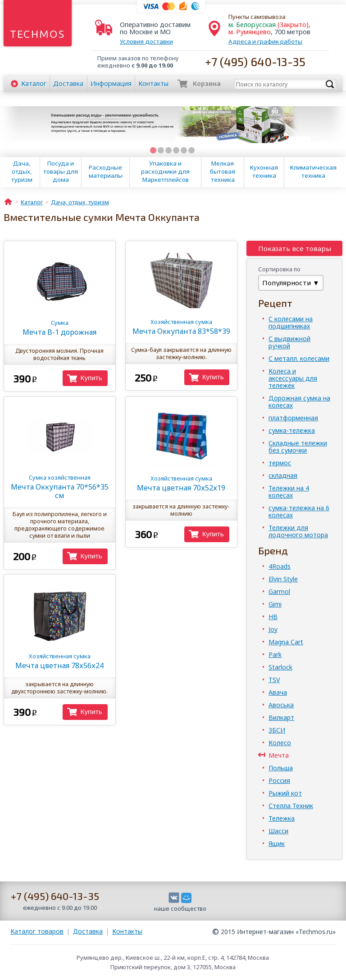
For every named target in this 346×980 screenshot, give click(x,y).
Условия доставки (146, 41)
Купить (91, 378)
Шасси (278, 831)
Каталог (34, 83)
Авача (278, 692)
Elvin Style (283, 579)
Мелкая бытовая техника (223, 171)
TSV (274, 680)
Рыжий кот (285, 793)
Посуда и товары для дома (61, 171)
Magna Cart (286, 642)
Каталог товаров (37, 931)
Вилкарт (281, 717)
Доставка (68, 83)
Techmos (38, 34)
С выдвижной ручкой (289, 342)
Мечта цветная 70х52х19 (181, 483)
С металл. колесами (299, 358)
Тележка (282, 818)
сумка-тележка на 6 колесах (299, 511)
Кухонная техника (264, 171)
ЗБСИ (277, 730)
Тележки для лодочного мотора (298, 531)
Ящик (277, 843)
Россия (279, 780)
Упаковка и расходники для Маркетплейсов (165, 171)
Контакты (153, 83)
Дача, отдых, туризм (22, 171)
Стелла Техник (291, 806)
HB (273, 617)
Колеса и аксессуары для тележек (293, 378)
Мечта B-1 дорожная (60, 328)
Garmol (279, 591)
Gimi (275, 604)
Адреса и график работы (265, 41)
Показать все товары (295, 248)
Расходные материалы (106, 171)
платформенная (293, 418)
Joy (273, 629)
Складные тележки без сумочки (298, 447)
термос (280, 463)
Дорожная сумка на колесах (299, 402)
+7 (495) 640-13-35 (255, 61)
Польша (281, 768)
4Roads (280, 566)
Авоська (281, 705)
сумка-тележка (292, 430)
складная (283, 475)
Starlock (280, 667)
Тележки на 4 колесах (289, 492)
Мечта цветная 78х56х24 (60, 661)
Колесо (280, 743)
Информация (111, 83)
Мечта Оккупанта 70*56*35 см (60, 487)
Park (275, 654)
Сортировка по (279, 269)
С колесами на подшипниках (291, 322)
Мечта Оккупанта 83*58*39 (181, 327)
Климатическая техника (313, 171)
